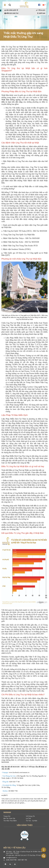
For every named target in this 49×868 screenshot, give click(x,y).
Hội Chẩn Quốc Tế (11, 10)
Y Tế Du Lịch (41, 10)
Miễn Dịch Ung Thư (11, 13)
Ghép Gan (41, 13)
